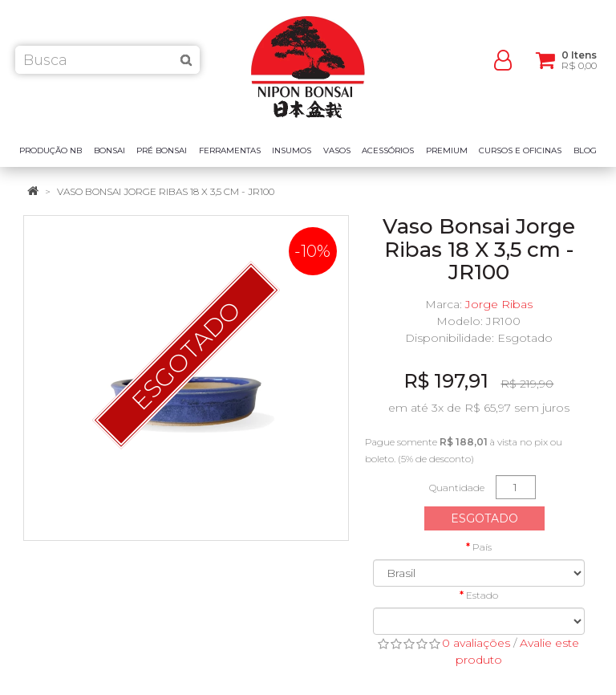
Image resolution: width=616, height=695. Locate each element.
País (482, 547)
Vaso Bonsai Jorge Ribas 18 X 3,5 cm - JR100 (166, 191)
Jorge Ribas (499, 304)
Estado (482, 595)
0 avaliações (476, 643)
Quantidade (457, 488)
